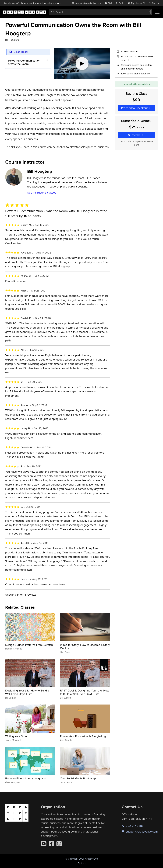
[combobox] (100, 12)
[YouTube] (44, 844)
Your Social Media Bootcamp (78, 778)
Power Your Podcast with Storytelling (83, 736)
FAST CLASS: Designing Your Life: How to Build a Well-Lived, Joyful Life (85, 692)
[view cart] (120, 3)
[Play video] (82, 64)
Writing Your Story (16, 736)
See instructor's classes (42, 193)
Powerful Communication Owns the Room (24, 62)
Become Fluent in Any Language (26, 778)
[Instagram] (59, 844)
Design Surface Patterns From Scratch (29, 645)
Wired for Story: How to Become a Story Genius (85, 647)
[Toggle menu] (157, 12)
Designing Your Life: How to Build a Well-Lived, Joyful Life (27, 692)
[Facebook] (51, 844)
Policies (82, 863)
